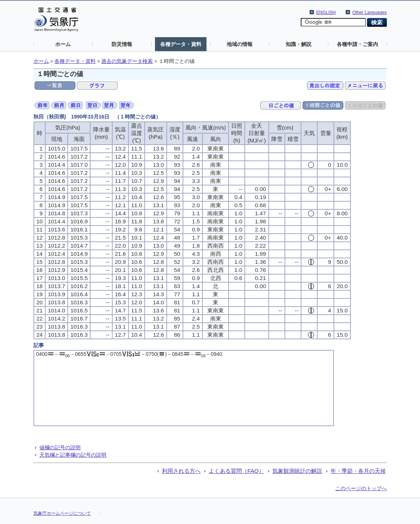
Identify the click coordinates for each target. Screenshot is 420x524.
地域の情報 (240, 44)
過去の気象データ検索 (127, 61)
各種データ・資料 (181, 44)
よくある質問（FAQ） (237, 471)
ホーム (63, 44)
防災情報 (122, 44)
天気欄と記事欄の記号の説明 (73, 455)
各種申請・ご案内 (357, 44)
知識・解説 (299, 44)
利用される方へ (181, 471)
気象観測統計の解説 (297, 471)
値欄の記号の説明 (60, 447)
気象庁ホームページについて (62, 513)
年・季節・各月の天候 (358, 471)
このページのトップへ (361, 488)
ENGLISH (326, 13)
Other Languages (369, 13)
